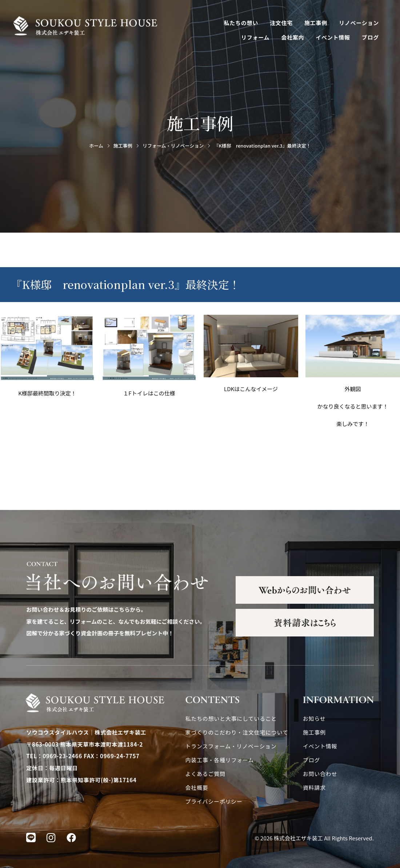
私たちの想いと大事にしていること (231, 718)
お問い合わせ (320, 774)
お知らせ (314, 718)
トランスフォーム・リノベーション (231, 746)
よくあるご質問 (205, 774)
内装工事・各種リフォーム (220, 760)
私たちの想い (241, 23)
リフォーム (255, 37)
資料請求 (314, 787)
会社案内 (293, 37)
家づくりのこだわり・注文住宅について (237, 732)
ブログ (370, 37)
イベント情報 (333, 37)
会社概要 (197, 787)
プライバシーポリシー (214, 801)
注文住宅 (281, 23)
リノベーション (359, 23)
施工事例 (316, 23)
